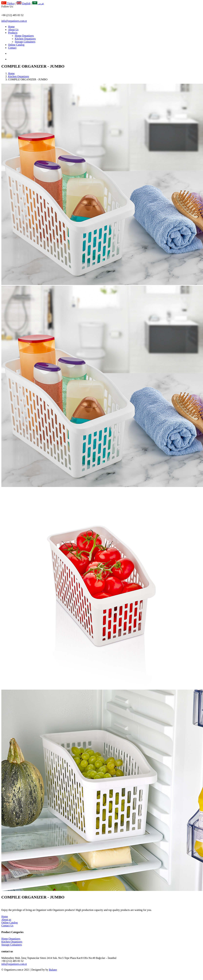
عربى (38, 3)
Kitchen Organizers (25, 39)
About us (6, 920)
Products (13, 33)
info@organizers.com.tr (14, 21)
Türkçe (8, 3)
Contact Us (7, 926)
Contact (12, 48)
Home (11, 27)
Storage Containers (25, 42)
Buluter (53, 970)
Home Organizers (24, 36)
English (23, 3)
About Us (13, 30)
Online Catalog (16, 45)
